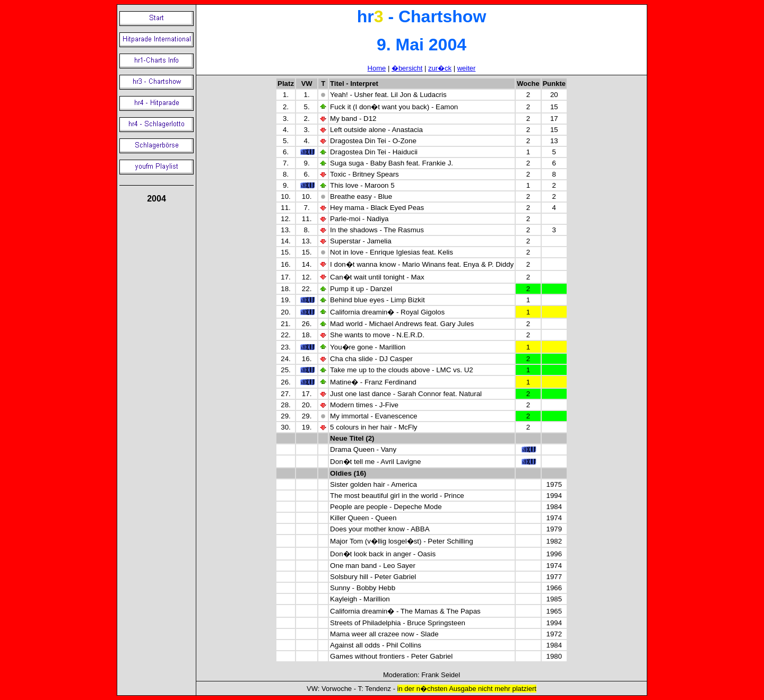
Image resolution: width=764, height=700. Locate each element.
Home (377, 68)
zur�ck (440, 68)
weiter (467, 68)
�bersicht (407, 68)
